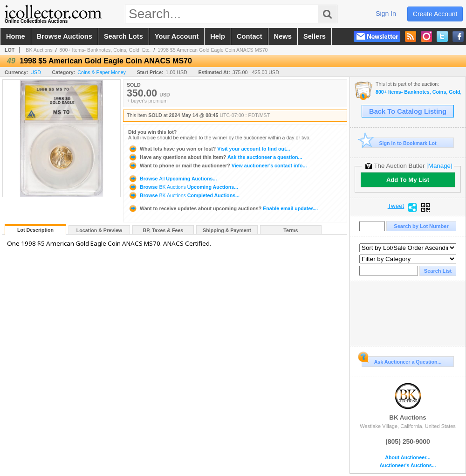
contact (250, 36)
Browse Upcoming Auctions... (172, 179)
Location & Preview (99, 230)
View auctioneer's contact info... (217, 166)
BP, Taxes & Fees (163, 230)
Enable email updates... (223, 208)
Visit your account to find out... (209, 149)
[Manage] (439, 166)
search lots (123, 36)
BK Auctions (39, 50)
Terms (291, 230)
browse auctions (65, 36)
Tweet (396, 206)
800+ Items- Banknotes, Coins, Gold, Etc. (105, 50)
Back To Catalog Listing (408, 111)
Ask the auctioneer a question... (215, 157)
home (16, 36)
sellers (315, 36)
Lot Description (35, 230)
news (283, 36)
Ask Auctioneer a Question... (401, 360)
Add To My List (408, 180)
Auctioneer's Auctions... (408, 466)
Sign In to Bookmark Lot (399, 143)
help (218, 36)
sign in (386, 14)
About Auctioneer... (408, 458)
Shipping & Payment (227, 230)
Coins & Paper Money (102, 72)
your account (177, 36)
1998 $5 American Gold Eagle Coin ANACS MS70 (212, 50)
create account (435, 14)
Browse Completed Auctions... (184, 195)
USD (36, 72)
